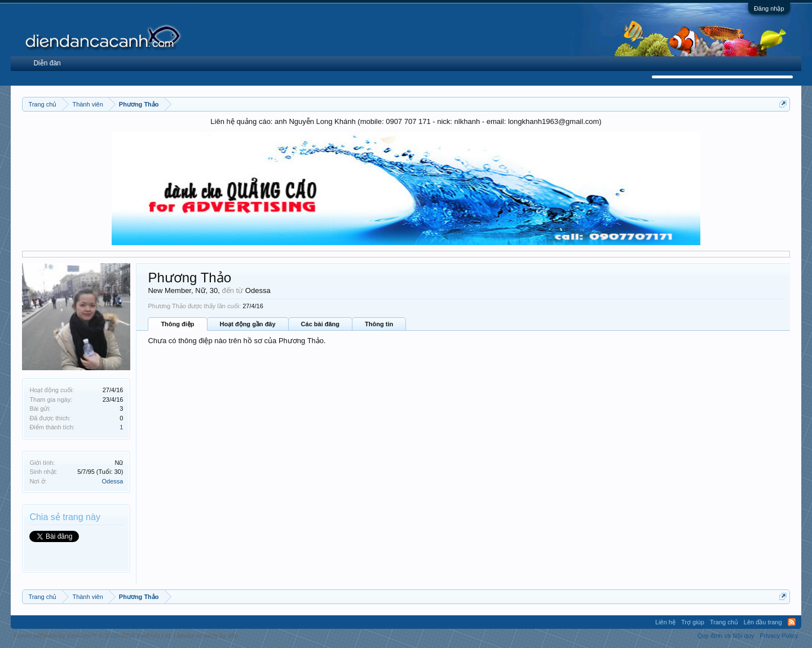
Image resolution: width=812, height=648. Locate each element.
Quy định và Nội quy (726, 636)
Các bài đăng (320, 324)
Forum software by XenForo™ (93, 636)
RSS (792, 622)
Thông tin (379, 324)
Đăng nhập (769, 8)
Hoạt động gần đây (248, 324)
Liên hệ (665, 622)
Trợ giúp (693, 622)
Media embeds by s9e (208, 636)
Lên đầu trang (763, 622)
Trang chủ (724, 622)
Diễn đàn (47, 63)
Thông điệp (177, 324)
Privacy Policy (779, 636)
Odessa (112, 481)
